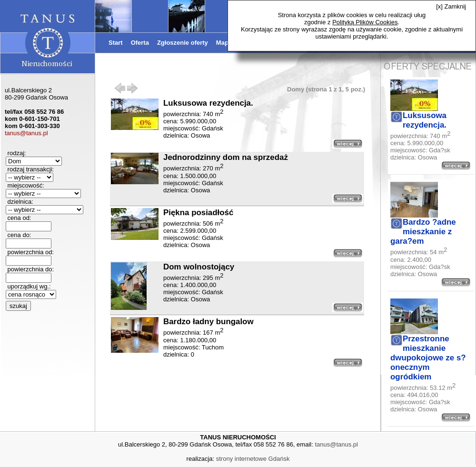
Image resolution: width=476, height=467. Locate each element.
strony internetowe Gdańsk (253, 459)
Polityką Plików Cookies (365, 22)
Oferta (140, 43)
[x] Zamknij (451, 6)
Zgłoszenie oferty (183, 43)
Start (116, 43)
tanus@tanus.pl (26, 133)
